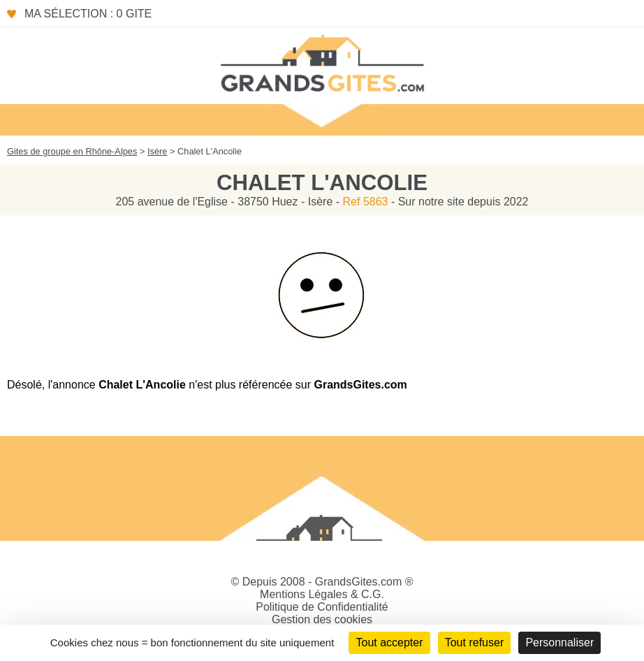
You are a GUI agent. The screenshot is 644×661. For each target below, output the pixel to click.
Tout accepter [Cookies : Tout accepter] (389, 642)
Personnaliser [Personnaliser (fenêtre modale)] (559, 642)
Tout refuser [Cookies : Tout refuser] (474, 642)
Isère (157, 151)
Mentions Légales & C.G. (322, 594)
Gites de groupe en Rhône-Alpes (72, 151)
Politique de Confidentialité (322, 607)
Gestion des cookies (322, 619)
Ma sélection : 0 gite (88, 14)
